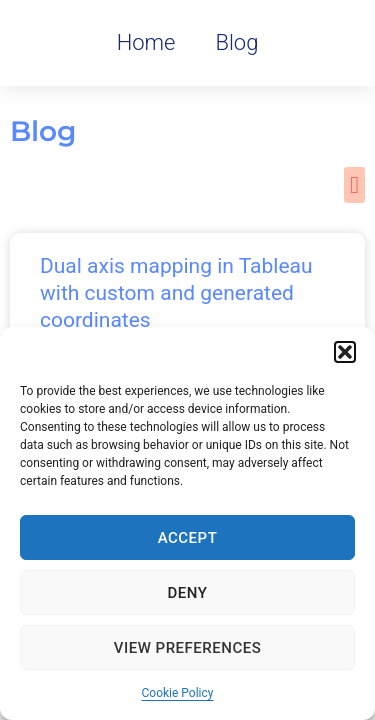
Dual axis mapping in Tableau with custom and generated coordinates (176, 293)
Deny (188, 593)
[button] (345, 352)
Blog (236, 42)
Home (146, 42)
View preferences (187, 648)
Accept (188, 538)
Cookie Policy (178, 693)
